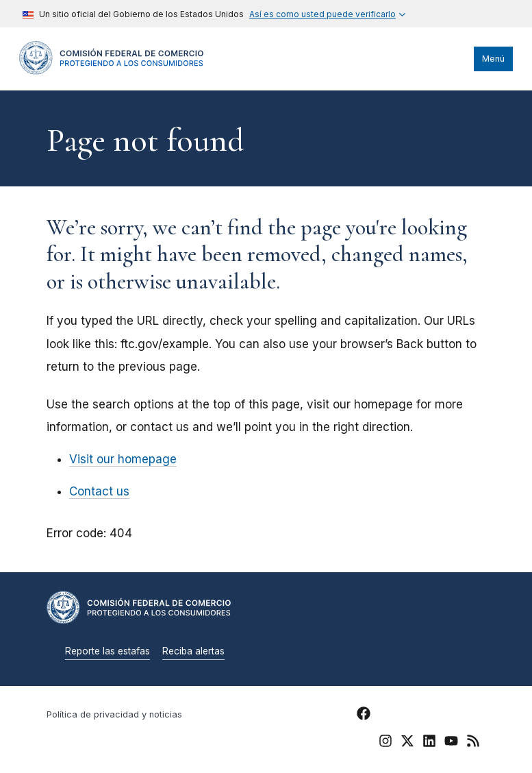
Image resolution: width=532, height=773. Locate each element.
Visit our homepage (123, 459)
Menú (493, 59)
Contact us (99, 491)
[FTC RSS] (473, 743)
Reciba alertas (193, 651)
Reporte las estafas (107, 651)
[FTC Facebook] (364, 715)
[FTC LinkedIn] (429, 743)
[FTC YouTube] (451, 743)
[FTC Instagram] (385, 743)
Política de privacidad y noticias (114, 714)
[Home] (112, 71)
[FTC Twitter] (407, 740)
